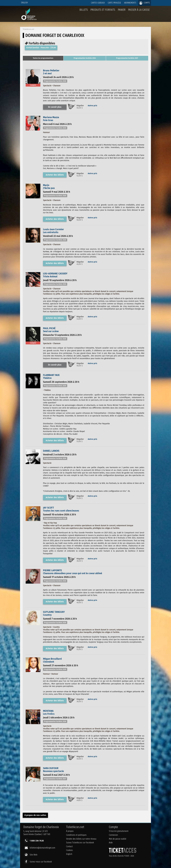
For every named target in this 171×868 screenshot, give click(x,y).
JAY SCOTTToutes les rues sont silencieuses (61, 509)
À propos (70, 831)
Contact (69, 846)
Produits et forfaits (103, 10)
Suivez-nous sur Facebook (41, 862)
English (24, 3)
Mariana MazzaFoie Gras (51, 119)
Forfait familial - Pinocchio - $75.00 (41, 48)
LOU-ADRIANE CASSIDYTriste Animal (55, 275)
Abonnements (130, 3)
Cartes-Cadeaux (98, 3)
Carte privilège (114, 3)
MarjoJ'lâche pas (49, 187)
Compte (145, 3)
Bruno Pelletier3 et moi (51, 72)
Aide (111, 843)
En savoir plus (55, 107)
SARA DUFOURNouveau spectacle (53, 770)
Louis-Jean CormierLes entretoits (53, 231)
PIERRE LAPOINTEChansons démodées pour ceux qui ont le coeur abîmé (73, 572)
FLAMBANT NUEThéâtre (51, 377)
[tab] (43, 58)
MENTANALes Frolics (49, 712)
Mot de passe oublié (118, 839)
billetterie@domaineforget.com (42, 848)
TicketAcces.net (28, 29)
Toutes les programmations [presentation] (43, 58)
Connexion (113, 835)
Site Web (33, 855)
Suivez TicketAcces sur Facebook (80, 843)
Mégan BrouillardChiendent (52, 660)
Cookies (69, 850)
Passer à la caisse (139, 10)
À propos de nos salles (35, 815)
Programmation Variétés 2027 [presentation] (127, 58)
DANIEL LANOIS (51, 451)
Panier (122, 11)
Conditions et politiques (76, 835)
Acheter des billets (55, 175)
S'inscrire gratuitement (119, 831)
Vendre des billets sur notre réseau (81, 839)
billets (84, 10)
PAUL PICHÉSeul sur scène (51, 330)
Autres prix (92, 106)
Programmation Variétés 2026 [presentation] (85, 58)
